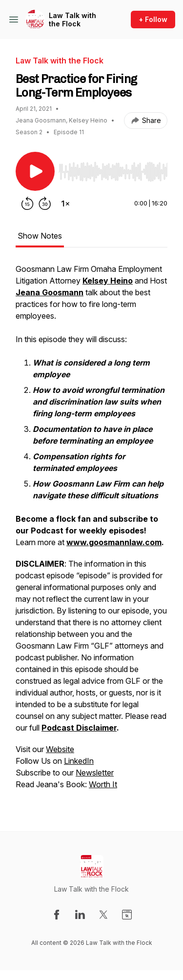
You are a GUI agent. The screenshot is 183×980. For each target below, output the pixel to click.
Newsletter (95, 773)
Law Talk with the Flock (72, 20)
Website (60, 749)
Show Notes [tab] (40, 236)
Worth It (103, 784)
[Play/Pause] (35, 171)
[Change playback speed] (65, 204)
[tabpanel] (91, 531)
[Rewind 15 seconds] (27, 204)
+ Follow (153, 19)
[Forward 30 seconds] (45, 204)
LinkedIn (79, 761)
